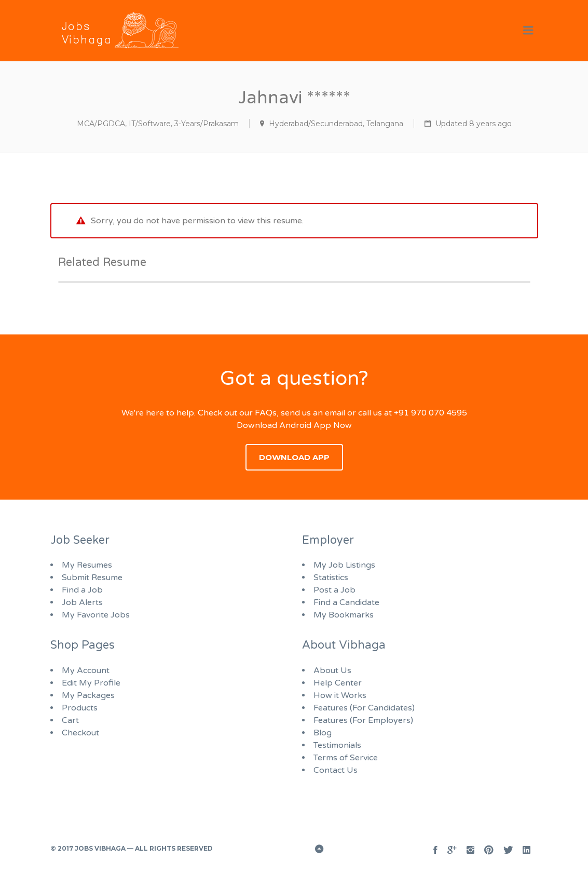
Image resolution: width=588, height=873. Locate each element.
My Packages (88, 695)
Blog (323, 733)
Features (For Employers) (363, 720)
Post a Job (334, 590)
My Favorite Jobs (96, 615)
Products (80, 708)
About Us (332, 670)
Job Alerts (82, 602)
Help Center (338, 683)
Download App (294, 457)
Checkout (80, 733)
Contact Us (336, 770)
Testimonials (337, 745)
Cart (70, 720)
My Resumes (87, 565)
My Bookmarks (344, 615)
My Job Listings (344, 565)
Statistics (331, 577)
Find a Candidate (346, 602)
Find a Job (82, 590)
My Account (86, 670)
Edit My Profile (91, 683)
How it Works (340, 695)
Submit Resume (92, 577)
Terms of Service (346, 758)
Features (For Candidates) (364, 708)
